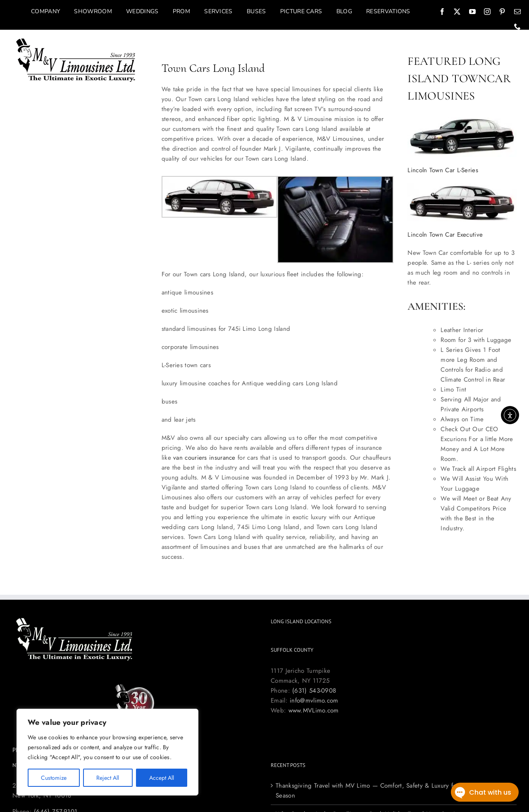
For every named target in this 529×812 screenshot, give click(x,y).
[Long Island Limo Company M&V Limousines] (76, 41)
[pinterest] (502, 12)
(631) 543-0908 (314, 691)
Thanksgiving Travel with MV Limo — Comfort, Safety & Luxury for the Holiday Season (384, 791)
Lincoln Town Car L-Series (443, 170)
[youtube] (472, 12)
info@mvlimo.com (314, 700)
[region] (107, 752)
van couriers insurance (204, 458)
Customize (54, 778)
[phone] (517, 26)
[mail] (517, 12)
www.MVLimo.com (314, 710)
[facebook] (442, 12)
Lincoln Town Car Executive (445, 235)
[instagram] (487, 12)
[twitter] (457, 12)
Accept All (162, 778)
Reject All (108, 778)
